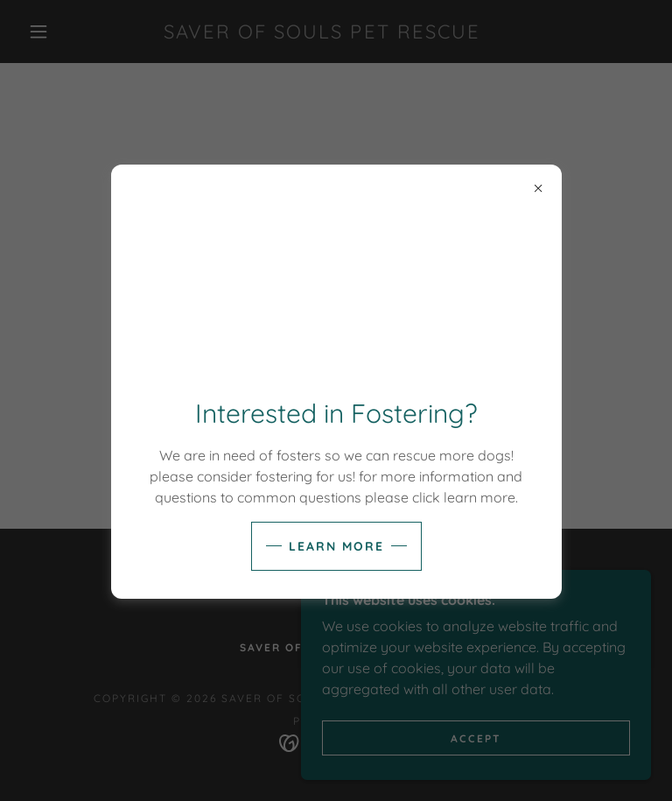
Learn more (336, 546)
